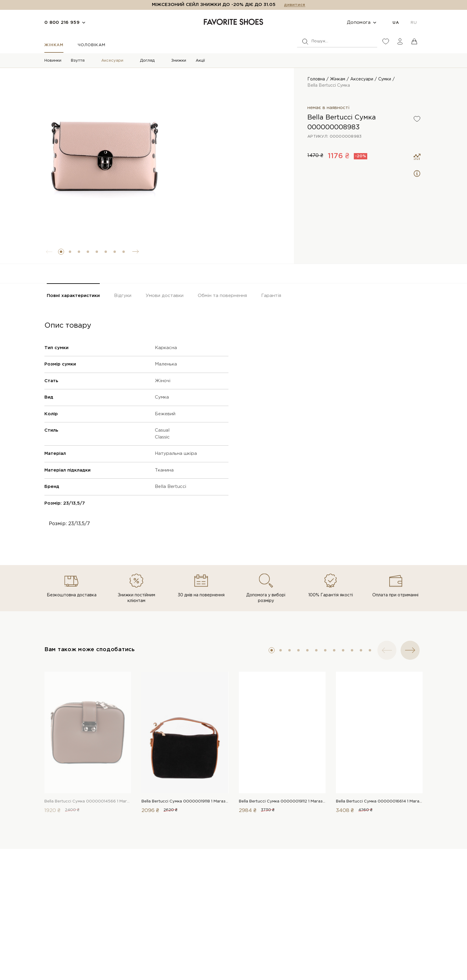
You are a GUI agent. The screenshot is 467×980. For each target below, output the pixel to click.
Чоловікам (91, 45)
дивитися (295, 5)
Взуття (78, 61)
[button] (61, 252)
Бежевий (165, 414)
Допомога (359, 22)
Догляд (147, 61)
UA (396, 23)
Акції (200, 61)
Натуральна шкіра (176, 454)
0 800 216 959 (62, 22)
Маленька (166, 364)
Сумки (385, 79)
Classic (162, 437)
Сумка (162, 397)
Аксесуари (112, 61)
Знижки (179, 61)
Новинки (53, 61)
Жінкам (54, 45)
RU (414, 23)
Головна (316, 79)
